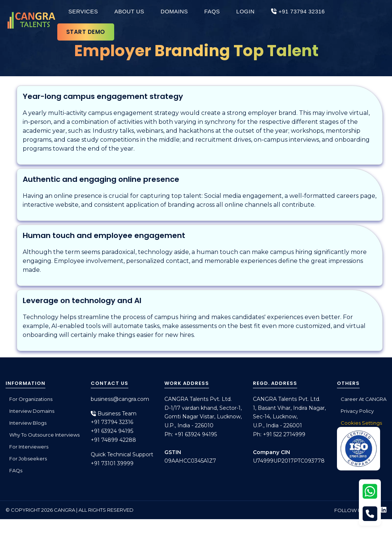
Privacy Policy (357, 411)
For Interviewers (29, 447)
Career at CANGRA (364, 399)
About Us (129, 11)
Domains (174, 11)
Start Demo (86, 32)
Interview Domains (32, 411)
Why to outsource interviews (44, 435)
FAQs (212, 11)
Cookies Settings (361, 423)
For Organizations (31, 399)
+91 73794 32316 (298, 11)
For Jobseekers (28, 459)
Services (83, 11)
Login (245, 11)
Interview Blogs (28, 423)
